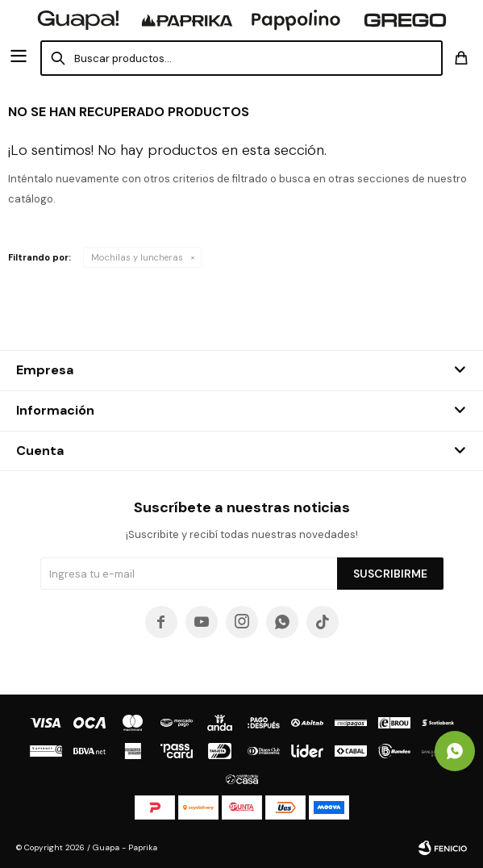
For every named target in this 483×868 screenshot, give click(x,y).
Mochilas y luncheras (137, 257)
